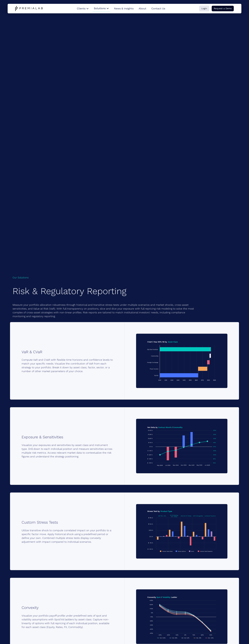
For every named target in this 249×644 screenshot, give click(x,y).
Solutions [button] (101, 8)
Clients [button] (83, 8)
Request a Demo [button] (223, 8)
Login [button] (204, 8)
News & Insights (124, 8)
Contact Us (158, 8)
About (142, 8)
